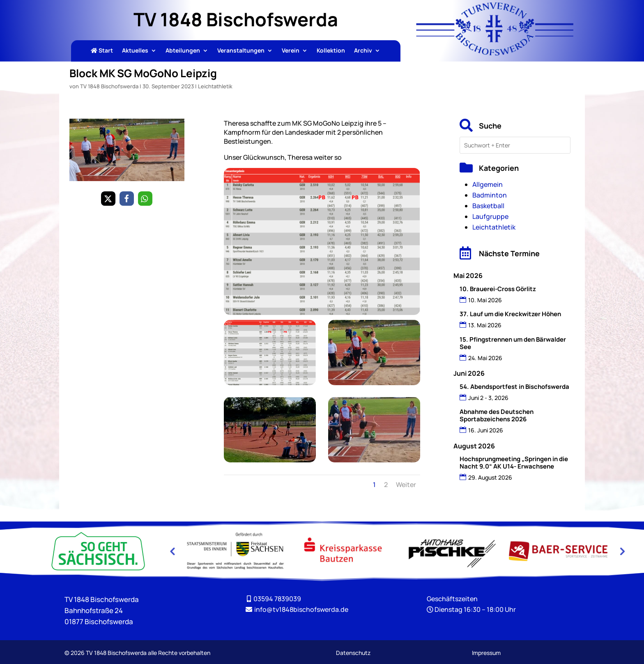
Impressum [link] (486, 653)
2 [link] (386, 485)
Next (621, 551)
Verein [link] (291, 51)
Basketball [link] (488, 206)
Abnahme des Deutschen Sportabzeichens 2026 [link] (497, 415)
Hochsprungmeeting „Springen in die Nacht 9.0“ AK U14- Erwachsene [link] (514, 463)
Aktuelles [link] (135, 51)
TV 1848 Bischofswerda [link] (109, 86)
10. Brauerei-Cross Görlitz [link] (498, 289)
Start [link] (102, 51)
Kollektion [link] (331, 51)
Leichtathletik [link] (215, 86)
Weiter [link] (406, 485)
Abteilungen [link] (183, 51)
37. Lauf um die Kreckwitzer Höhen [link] (510, 314)
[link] (495, 53)
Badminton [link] (490, 195)
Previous (172, 551)
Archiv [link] (363, 51)
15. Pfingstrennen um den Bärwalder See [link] (513, 343)
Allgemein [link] (488, 184)
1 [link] (374, 485)
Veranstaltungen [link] (241, 51)
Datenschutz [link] (353, 653)
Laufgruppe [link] (490, 216)
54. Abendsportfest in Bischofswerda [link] (514, 387)
